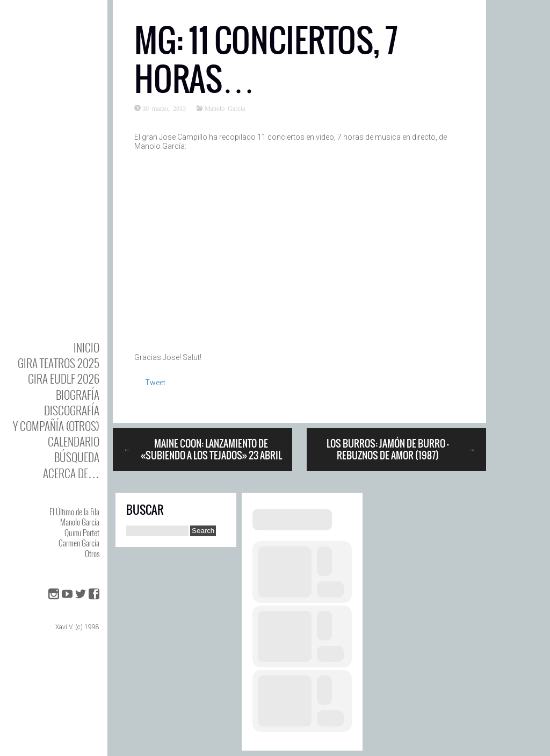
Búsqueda (77, 457)
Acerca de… (71, 473)
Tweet (155, 383)
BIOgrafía (78, 395)
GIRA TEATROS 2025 (59, 363)
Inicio (86, 347)
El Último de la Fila (74, 512)
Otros (92, 553)
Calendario (74, 441)
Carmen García (79, 543)
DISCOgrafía (72, 410)
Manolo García (80, 522)
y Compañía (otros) (56, 426)
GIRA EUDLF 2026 (64, 379)
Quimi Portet (82, 532)
